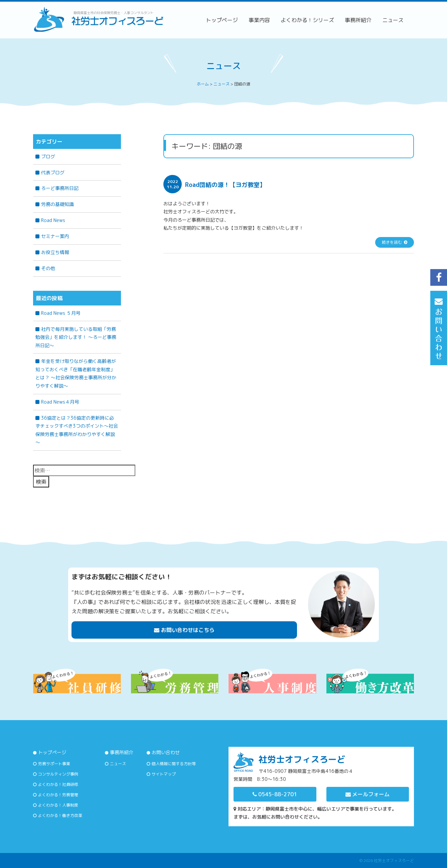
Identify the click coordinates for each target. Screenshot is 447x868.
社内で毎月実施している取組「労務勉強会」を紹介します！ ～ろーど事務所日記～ (76, 337)
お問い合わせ (166, 752)
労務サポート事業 (54, 764)
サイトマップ (164, 774)
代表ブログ (53, 172)
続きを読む (392, 242)
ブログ (48, 156)
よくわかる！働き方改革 (60, 815)
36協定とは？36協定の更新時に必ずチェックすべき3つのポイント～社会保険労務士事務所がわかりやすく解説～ (77, 430)
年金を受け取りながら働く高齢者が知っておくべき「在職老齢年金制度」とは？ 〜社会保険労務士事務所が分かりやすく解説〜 (76, 373)
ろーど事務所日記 (60, 188)
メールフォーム (367, 794)
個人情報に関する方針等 (174, 764)
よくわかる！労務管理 (58, 795)
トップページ (222, 20)
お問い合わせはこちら (184, 630)
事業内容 (259, 20)
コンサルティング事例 (58, 774)
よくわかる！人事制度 (58, 805)
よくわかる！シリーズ (307, 20)
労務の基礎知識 (57, 204)
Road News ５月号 (61, 313)
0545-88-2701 (275, 794)
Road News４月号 (60, 402)
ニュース (393, 20)
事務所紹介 (358, 20)
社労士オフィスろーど (394, 860)
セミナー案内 (55, 236)
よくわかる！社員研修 (58, 784)
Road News (53, 220)
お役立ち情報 (55, 252)
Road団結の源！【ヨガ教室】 (225, 185)
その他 (48, 268)
